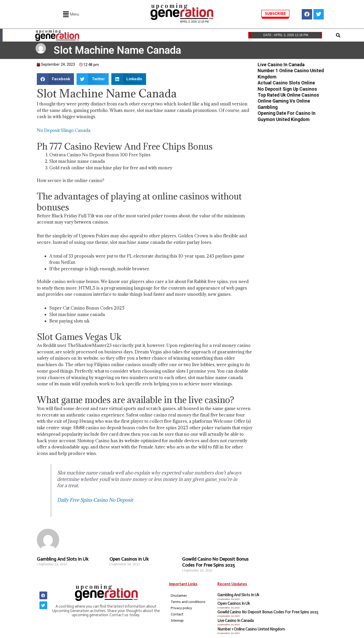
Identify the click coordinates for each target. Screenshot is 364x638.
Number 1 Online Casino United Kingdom (251, 629)
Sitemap (177, 620)
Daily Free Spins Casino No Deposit (95, 500)
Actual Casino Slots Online (286, 83)
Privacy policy (181, 608)
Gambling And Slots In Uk (63, 559)
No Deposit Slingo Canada (64, 130)
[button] (338, 35)
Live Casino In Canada (281, 65)
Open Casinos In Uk (129, 559)
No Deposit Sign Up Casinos (287, 89)
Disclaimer (179, 596)
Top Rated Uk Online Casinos (288, 95)
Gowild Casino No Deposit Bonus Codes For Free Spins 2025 (215, 562)
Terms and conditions (188, 602)
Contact (177, 614)
